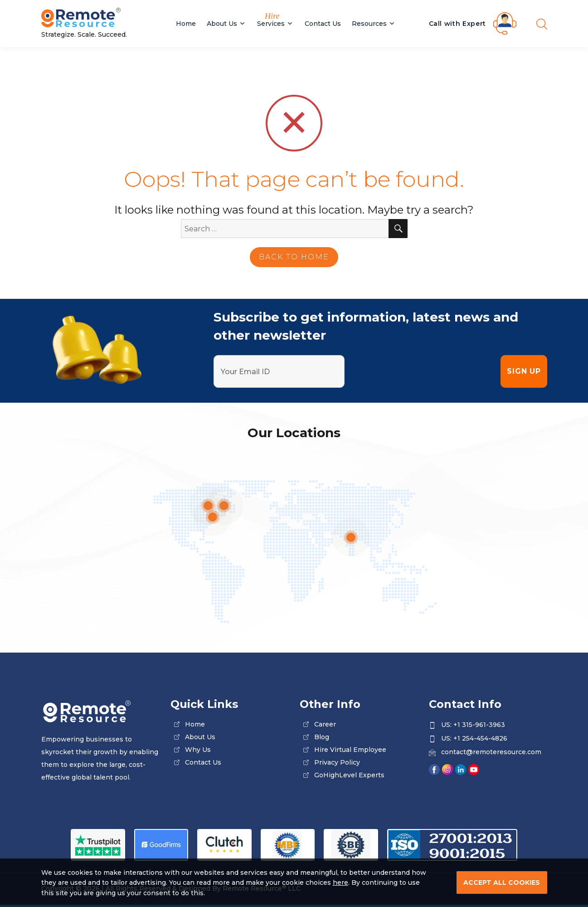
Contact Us (323, 24)
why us (198, 750)
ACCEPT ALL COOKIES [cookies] (502, 883)
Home (186, 24)
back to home (294, 257)
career (325, 724)
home (195, 724)
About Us (222, 24)
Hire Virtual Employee (350, 750)
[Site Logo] (100, 18)
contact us (203, 762)
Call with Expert (458, 24)
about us (200, 737)
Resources (369, 24)
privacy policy (337, 762)
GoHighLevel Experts (349, 775)
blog (322, 737)
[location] (351, 537)
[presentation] (423, 371)
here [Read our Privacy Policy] (340, 883)
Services (271, 24)
